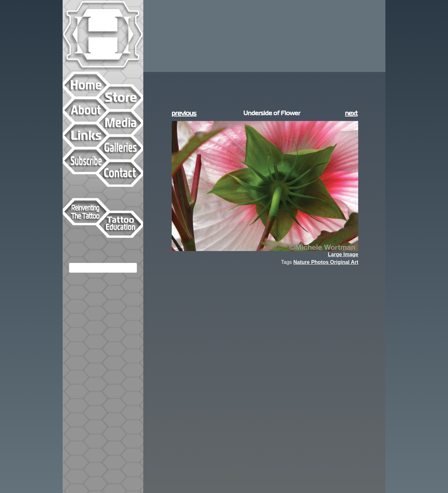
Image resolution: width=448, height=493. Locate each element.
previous (184, 113)
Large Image (343, 255)
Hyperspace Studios (103, 36)
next (351, 113)
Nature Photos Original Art (326, 262)
